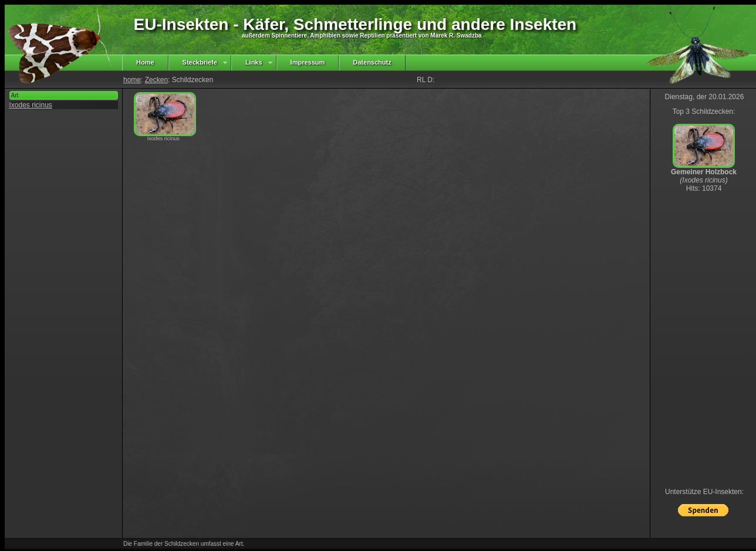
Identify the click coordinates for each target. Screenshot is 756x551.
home (132, 80)
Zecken (156, 80)
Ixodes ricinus (31, 105)
